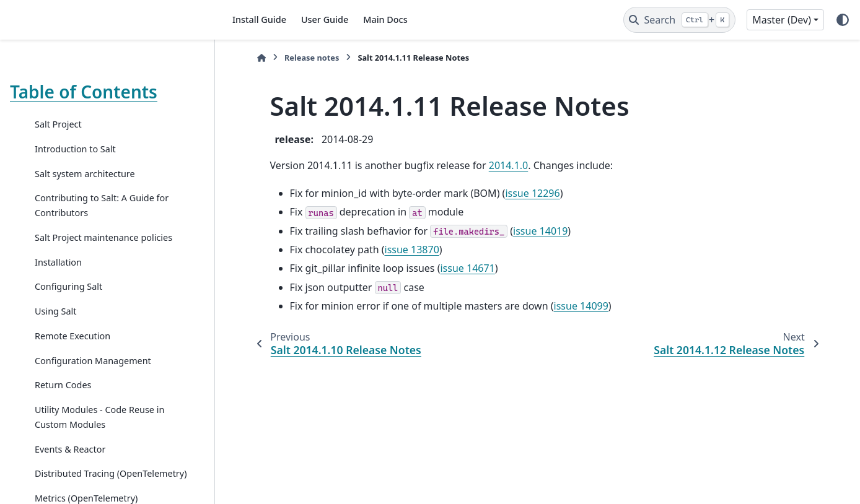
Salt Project (58, 124)
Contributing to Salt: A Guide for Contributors (102, 205)
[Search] (679, 20)
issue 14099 (581, 306)
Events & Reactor (70, 449)
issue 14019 (540, 231)
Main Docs (385, 20)
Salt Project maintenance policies (103, 237)
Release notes (312, 58)
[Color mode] (843, 20)
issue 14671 (467, 268)
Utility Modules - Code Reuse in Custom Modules (99, 417)
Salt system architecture (85, 174)
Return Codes (63, 385)
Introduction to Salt (75, 149)
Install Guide (259, 20)
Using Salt (56, 311)
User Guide (325, 20)
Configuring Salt (68, 286)
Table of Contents (84, 92)
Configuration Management (93, 361)
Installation (58, 262)
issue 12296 (532, 193)
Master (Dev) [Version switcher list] (782, 20)
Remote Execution (72, 336)
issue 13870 (412, 250)
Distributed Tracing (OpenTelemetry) (111, 473)
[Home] (261, 58)
